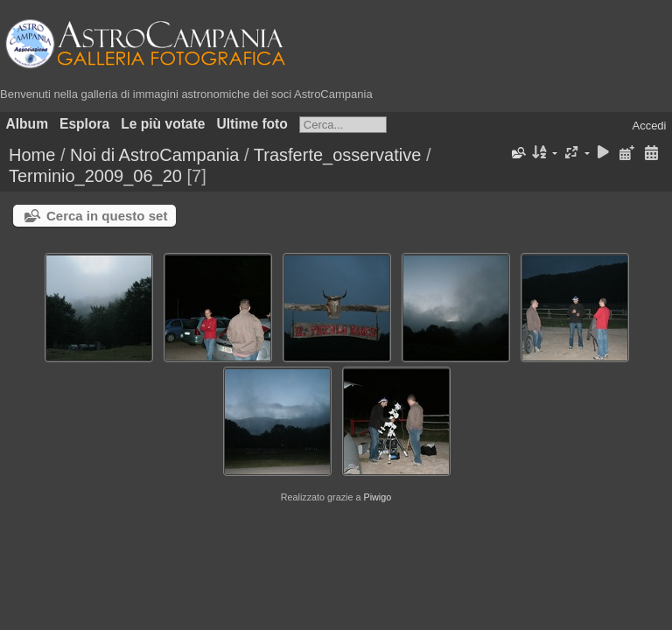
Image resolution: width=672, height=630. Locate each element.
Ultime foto (252, 124)
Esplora (84, 124)
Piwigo (377, 497)
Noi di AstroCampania (154, 155)
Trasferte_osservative (338, 155)
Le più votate (163, 124)
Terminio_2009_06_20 (95, 176)
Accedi (649, 126)
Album (28, 124)
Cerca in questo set (107, 216)
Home (32, 155)
